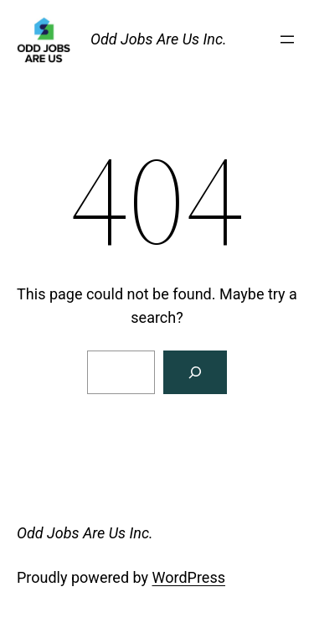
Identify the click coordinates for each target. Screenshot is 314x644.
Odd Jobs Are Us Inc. (159, 39)
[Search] (195, 372)
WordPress (189, 577)
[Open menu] (287, 39)
